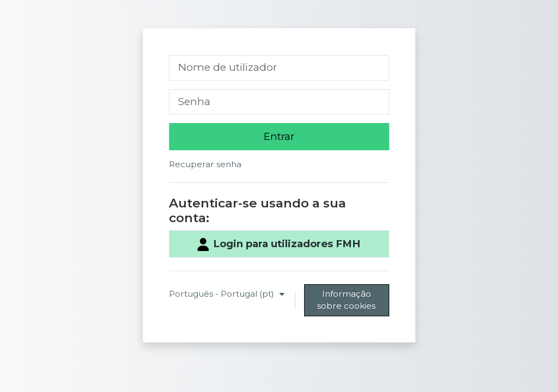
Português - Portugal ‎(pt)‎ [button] (223, 294)
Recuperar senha (205, 164)
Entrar (279, 136)
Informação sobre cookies (346, 300)
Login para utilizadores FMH (279, 244)
